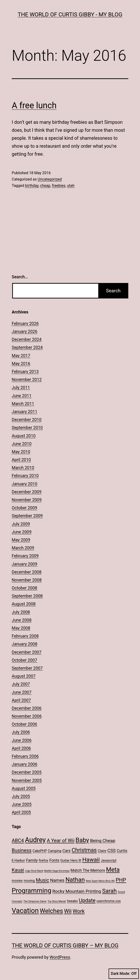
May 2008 (21, 628)
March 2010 (23, 468)
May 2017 (21, 356)
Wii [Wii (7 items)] (68, 911)
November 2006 (27, 716)
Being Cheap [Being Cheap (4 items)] (103, 841)
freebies (59, 186)
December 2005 (27, 772)
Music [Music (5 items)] (42, 880)
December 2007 (27, 652)
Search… (20, 277)
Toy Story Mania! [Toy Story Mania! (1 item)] (57, 901)
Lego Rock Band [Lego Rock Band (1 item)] (34, 871)
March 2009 (23, 548)
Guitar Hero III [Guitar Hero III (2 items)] (71, 861)
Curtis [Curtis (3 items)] (122, 851)
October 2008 (24, 588)
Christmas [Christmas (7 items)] (84, 850)
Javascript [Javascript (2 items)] (109, 861)
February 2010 (25, 476)
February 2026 (25, 323)
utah (71, 186)
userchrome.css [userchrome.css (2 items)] (109, 901)
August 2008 (24, 604)
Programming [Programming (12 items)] (32, 891)
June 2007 (22, 692)
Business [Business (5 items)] (22, 850)
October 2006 (24, 724)
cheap (45, 186)
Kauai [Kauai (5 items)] (18, 870)
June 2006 (22, 740)
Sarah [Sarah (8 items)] (109, 891)
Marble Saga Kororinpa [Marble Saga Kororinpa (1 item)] (57, 871)
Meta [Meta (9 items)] (113, 870)
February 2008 (25, 636)
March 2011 (23, 404)
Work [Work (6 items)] (79, 911)
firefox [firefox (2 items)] (44, 861)
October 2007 (24, 660)
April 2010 (21, 460)
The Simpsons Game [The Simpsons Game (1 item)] (35, 901)
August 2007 (24, 676)
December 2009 (27, 492)
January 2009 (25, 564)
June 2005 (22, 804)
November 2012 (27, 379)
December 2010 (27, 420)
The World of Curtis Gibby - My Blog (70, 15)
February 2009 (25, 556)
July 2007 (21, 684)
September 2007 (27, 668)
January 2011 (25, 412)
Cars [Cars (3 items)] (66, 851)
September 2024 (27, 347)
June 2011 (22, 396)
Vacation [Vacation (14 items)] (25, 911)
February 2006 (25, 756)
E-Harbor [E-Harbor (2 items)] (18, 861)
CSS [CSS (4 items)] (112, 850)
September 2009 (27, 516)
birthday (32, 186)
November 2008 (27, 580)
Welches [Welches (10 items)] (51, 911)
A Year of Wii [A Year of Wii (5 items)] (61, 841)
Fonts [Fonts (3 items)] (54, 860)
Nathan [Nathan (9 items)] (75, 880)
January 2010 (25, 484)
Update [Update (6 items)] (87, 900)
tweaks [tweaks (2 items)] (72, 901)
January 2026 (25, 331)
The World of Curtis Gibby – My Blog (65, 946)
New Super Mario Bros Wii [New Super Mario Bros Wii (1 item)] (100, 881)
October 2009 (24, 508)
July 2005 (21, 796)
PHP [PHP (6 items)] (121, 880)
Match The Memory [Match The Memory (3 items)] (88, 870)
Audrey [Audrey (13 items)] (35, 840)
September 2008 (27, 596)
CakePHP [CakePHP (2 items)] (40, 851)
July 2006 (21, 732)
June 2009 (22, 532)
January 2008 (25, 644)
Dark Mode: (124, 974)
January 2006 (25, 764)
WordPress (60, 957)
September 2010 (27, 428)
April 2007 (21, 700)
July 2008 (21, 612)
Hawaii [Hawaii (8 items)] (91, 860)
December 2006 (27, 708)
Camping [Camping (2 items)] (55, 851)
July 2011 (21, 387)
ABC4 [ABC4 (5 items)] (18, 841)
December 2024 (27, 339)
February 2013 (25, 371)
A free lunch (34, 106)
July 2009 (21, 524)
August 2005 (24, 788)
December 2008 (27, 572)
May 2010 (21, 452)
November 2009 (27, 500)
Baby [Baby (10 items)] (82, 840)
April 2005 (21, 812)
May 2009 (21, 540)
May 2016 (21, 364)
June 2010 (22, 444)
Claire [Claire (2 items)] (102, 851)
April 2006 (21, 748)
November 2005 (27, 780)
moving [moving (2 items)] (29, 881)
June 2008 (22, 620)
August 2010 (24, 436)
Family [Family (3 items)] (32, 860)
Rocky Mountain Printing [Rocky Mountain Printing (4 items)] (77, 891)
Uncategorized (50, 179)
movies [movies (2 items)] (17, 881)
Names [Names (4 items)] (57, 880)
